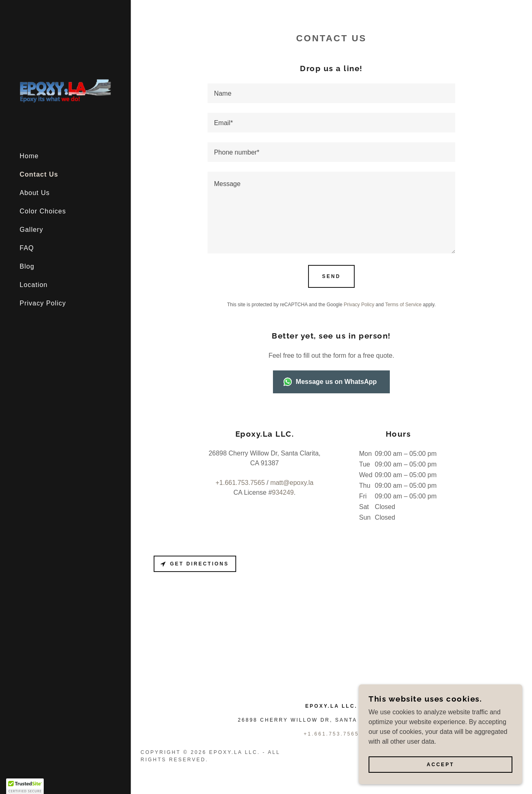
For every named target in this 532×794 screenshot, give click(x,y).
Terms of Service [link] (403, 305)
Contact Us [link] (39, 174)
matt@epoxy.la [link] (292, 483)
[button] (25, 786)
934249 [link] (283, 492)
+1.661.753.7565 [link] (240, 483)
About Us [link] (35, 193)
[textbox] (332, 93)
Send (331, 276)
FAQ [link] (27, 248)
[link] (65, 89)
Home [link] (29, 156)
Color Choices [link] (43, 211)
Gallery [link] (31, 230)
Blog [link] (27, 266)
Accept (440, 765)
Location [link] (34, 285)
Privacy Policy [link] (43, 303)
